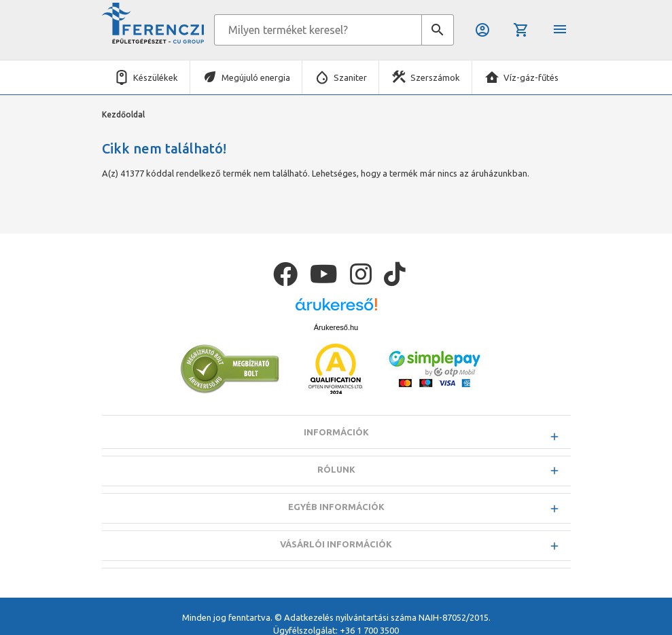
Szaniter (350, 77)
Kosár (521, 30)
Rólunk (336, 469)
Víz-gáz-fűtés (531, 77)
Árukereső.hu (336, 327)
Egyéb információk (336, 507)
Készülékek (156, 77)
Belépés (482, 30)
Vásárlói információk (336, 544)
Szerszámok (435, 77)
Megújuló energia (256, 77)
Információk (336, 432)
